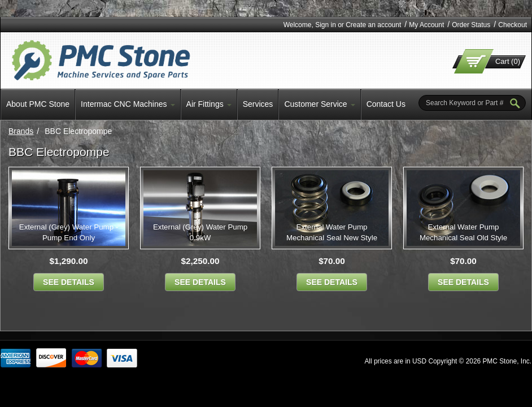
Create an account (373, 25)
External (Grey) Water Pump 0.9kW (200, 232)
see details (69, 282)
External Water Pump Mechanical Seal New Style (332, 232)
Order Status (471, 25)
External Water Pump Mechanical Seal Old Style (463, 232)
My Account (426, 25)
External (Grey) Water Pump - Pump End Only (69, 232)
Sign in (326, 25)
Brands (21, 131)
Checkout (513, 25)
